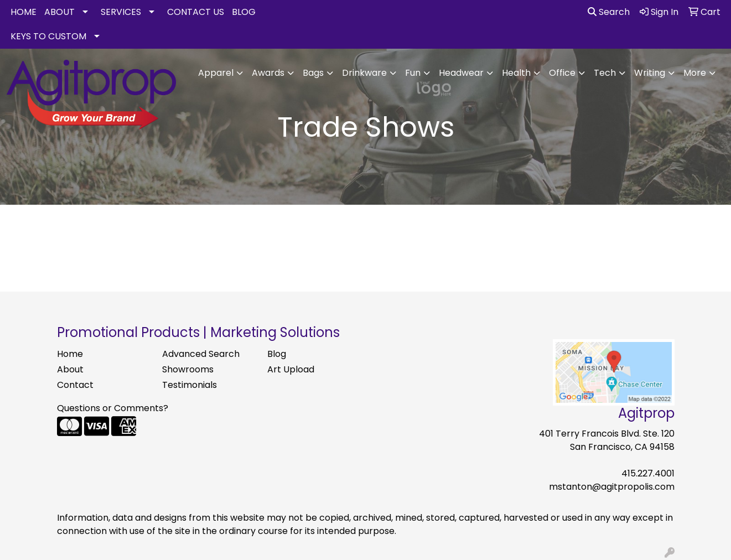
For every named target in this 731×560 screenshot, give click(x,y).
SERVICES (121, 12)
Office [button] (562, 73)
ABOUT (59, 12)
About (70, 369)
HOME (24, 12)
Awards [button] (268, 73)
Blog (277, 354)
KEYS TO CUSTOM (48, 36)
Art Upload (291, 369)
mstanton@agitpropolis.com (612, 487)
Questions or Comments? (113, 408)
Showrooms (188, 369)
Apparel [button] (216, 73)
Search (609, 12)
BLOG (244, 12)
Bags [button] (313, 73)
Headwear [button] (461, 73)
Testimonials (190, 385)
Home (70, 354)
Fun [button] (413, 73)
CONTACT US (196, 12)
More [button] (695, 73)
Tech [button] (605, 73)
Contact (75, 385)
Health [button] (516, 73)
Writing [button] (650, 73)
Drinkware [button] (364, 73)
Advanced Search (201, 354)
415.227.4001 (648, 473)
